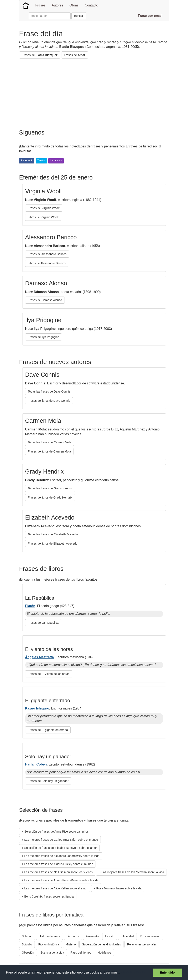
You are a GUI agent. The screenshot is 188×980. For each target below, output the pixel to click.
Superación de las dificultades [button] (101, 944)
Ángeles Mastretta (40, 657)
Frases (40, 5)
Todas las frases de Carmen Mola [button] (50, 442)
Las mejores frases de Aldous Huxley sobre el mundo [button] (59, 864)
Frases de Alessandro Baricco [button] (47, 254)
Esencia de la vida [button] (52, 953)
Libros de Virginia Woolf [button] (43, 217)
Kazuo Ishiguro (37, 708)
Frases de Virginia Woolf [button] (44, 208)
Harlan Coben (36, 764)
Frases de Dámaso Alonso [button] (45, 300)
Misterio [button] (71, 944)
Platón (30, 606)
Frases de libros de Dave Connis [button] (49, 401)
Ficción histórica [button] (49, 944)
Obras (74, 5)
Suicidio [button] (27, 944)
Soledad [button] (27, 936)
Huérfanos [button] (104, 953)
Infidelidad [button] (127, 936)
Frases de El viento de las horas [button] (49, 674)
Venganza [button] (73, 936)
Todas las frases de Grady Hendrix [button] (50, 488)
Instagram (56, 160)
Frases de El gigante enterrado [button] (48, 730)
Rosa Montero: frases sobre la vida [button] (119, 888)
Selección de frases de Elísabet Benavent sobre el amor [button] (61, 848)
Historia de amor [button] (49, 936)
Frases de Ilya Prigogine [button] (44, 337)
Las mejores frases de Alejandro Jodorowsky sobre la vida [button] (62, 856)
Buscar (79, 16)
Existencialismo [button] (150, 936)
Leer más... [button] (112, 972)
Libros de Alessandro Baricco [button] (47, 263)
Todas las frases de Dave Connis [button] (49, 392)
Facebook (27, 160)
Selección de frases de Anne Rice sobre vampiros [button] (57, 832)
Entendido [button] (167, 973)
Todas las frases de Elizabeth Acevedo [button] (53, 534)
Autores (57, 5)
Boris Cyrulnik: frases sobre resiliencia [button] (49, 896)
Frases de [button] (40, 55)
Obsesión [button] (28, 953)
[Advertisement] (95, 92)
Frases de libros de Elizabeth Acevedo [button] (53, 544)
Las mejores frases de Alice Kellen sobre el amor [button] (56, 888)
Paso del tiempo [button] (81, 953)
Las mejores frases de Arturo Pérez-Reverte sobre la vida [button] (61, 880)
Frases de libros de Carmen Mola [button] (49, 451)
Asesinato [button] (92, 936)
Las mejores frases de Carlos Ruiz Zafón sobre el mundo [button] (61, 840)
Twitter (41, 160)
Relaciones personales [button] (142, 944)
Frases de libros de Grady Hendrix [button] (50, 497)
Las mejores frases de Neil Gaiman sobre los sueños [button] (59, 872)
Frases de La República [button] (43, 623)
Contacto (91, 5)
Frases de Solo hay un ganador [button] (48, 781)
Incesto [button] (110, 936)
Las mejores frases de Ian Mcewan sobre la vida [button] (133, 872)
